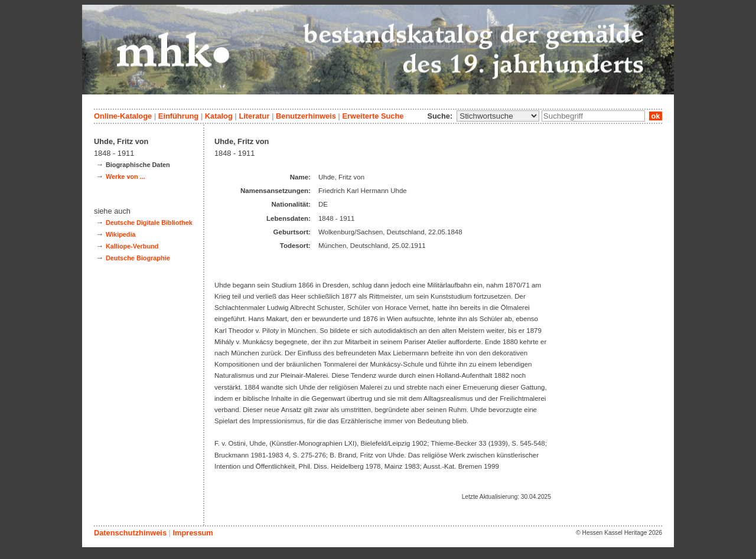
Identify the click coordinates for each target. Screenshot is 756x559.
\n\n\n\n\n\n (498, 116)
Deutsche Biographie (138, 258)
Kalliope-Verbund (132, 246)
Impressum (193, 533)
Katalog (219, 116)
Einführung (178, 116)
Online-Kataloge (123, 116)
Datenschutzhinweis (130, 533)
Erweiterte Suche (373, 116)
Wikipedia (121, 234)
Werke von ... (126, 176)
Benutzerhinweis (306, 116)
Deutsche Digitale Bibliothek (149, 223)
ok (656, 116)
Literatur (254, 116)
